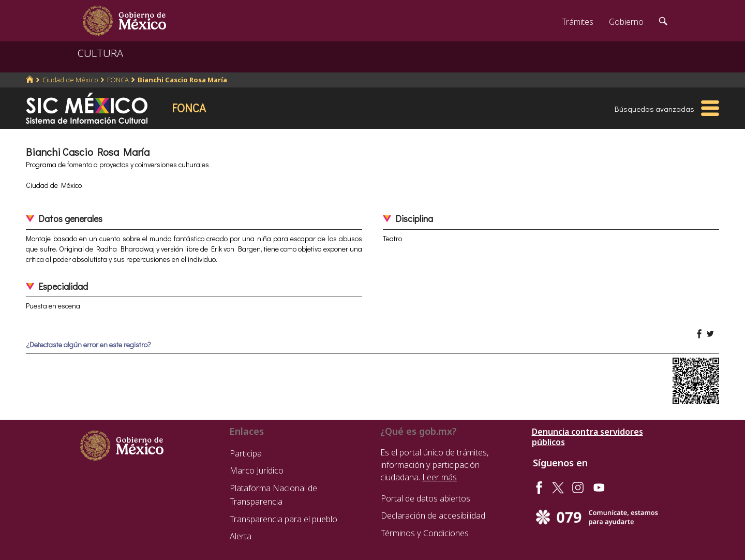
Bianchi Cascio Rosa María (182, 80)
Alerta (241, 536)
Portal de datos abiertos (426, 498)
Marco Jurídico (257, 470)
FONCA (118, 80)
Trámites (578, 22)
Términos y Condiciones (425, 533)
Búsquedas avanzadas (654, 109)
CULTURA (100, 53)
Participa (246, 453)
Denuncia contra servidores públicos (587, 437)
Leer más (439, 477)
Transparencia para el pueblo (284, 519)
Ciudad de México (70, 80)
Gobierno (626, 22)
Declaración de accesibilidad (433, 515)
